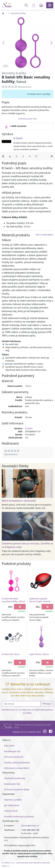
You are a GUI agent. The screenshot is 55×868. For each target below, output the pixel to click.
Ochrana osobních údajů (17, 789)
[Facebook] (51, 732)
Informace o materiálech (17, 768)
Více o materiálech (44, 235)
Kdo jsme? (9, 746)
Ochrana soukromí (14, 757)
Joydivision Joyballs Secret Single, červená (40, 600)
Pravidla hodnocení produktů (19, 816)
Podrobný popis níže (27, 119)
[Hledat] (26, 7)
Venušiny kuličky (17, 13)
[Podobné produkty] (36, 156)
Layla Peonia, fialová (39, 654)
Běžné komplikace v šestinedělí (19, 501)
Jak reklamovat (12, 805)
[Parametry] (16, 156)
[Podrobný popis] (3, 156)
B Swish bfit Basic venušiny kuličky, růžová (13, 600)
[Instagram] (45, 732)
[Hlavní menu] (50, 5)
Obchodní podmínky (15, 778)
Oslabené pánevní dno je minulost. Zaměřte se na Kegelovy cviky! (27, 545)
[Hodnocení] (23, 156)
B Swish (18, 138)
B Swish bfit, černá (11, 654)
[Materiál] (10, 156)
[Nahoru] (52, 156)
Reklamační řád (12, 784)
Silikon (28, 386)
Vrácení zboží (11, 811)
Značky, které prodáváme (17, 762)
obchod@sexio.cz (30, 825)
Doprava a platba (13, 800)
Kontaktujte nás (12, 751)
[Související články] (30, 156)
